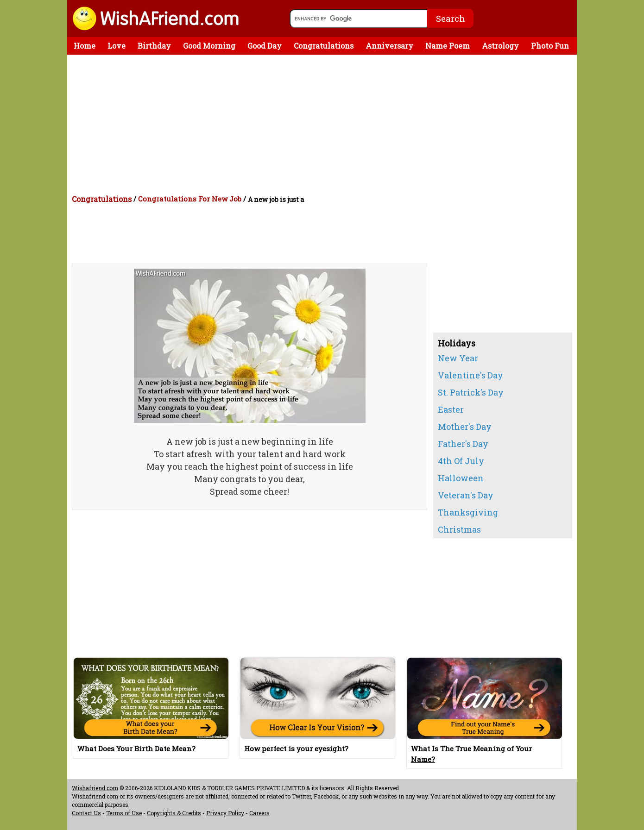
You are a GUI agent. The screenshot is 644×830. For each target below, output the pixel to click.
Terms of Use (124, 813)
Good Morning (209, 46)
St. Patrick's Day (471, 392)
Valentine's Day (470, 375)
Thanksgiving (468, 512)
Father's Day (463, 444)
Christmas (459, 529)
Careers (259, 813)
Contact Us (86, 813)
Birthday (154, 46)
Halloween (461, 478)
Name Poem (448, 46)
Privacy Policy (225, 813)
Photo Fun (550, 46)
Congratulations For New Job (190, 199)
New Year (458, 358)
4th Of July (461, 461)
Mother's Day (465, 427)
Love (117, 46)
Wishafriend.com (95, 788)
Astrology (500, 46)
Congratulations (324, 46)
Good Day (265, 46)
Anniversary (389, 46)
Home (85, 46)
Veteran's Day (466, 495)
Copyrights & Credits (174, 813)
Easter (451, 409)
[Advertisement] (324, 124)
